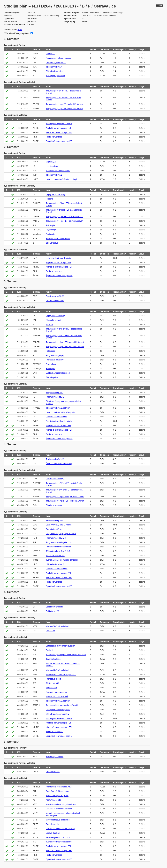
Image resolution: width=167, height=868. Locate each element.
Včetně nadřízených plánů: (17, 33)
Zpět (160, 6)
